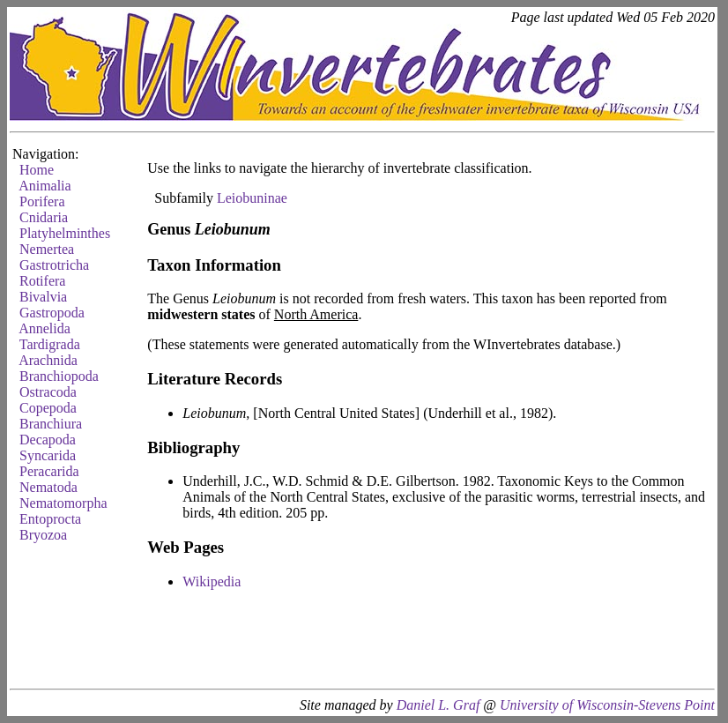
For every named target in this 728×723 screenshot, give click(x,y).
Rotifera (42, 281)
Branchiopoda (59, 376)
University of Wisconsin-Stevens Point (607, 705)
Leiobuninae (252, 198)
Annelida (45, 328)
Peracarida (49, 471)
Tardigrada (50, 344)
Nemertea (47, 249)
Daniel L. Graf (438, 705)
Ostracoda (48, 392)
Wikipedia (212, 581)
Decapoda (48, 440)
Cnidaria (44, 217)
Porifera (42, 201)
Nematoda (48, 487)
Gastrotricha (54, 265)
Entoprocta (50, 519)
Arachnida (48, 360)
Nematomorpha (63, 503)
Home (37, 170)
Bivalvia (43, 297)
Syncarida (48, 455)
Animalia (45, 186)
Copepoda (48, 408)
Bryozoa (43, 535)
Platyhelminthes (65, 233)
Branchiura (51, 424)
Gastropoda (52, 313)
